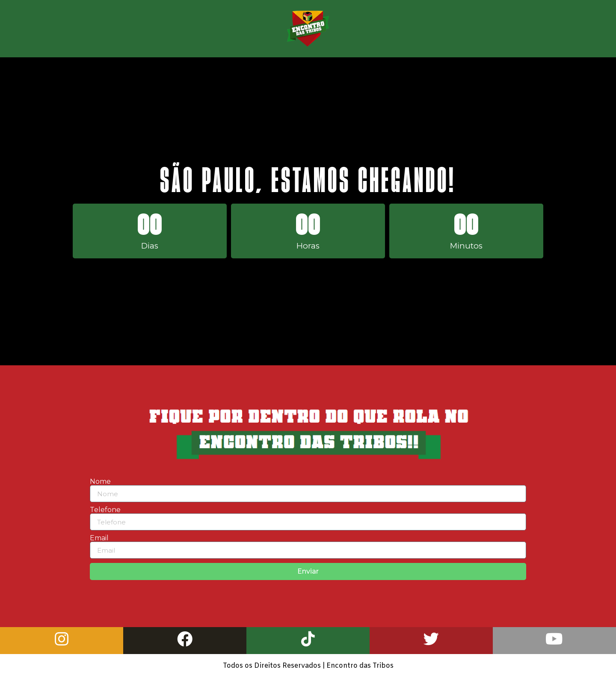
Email (99, 538)
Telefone (105, 510)
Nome (100, 482)
